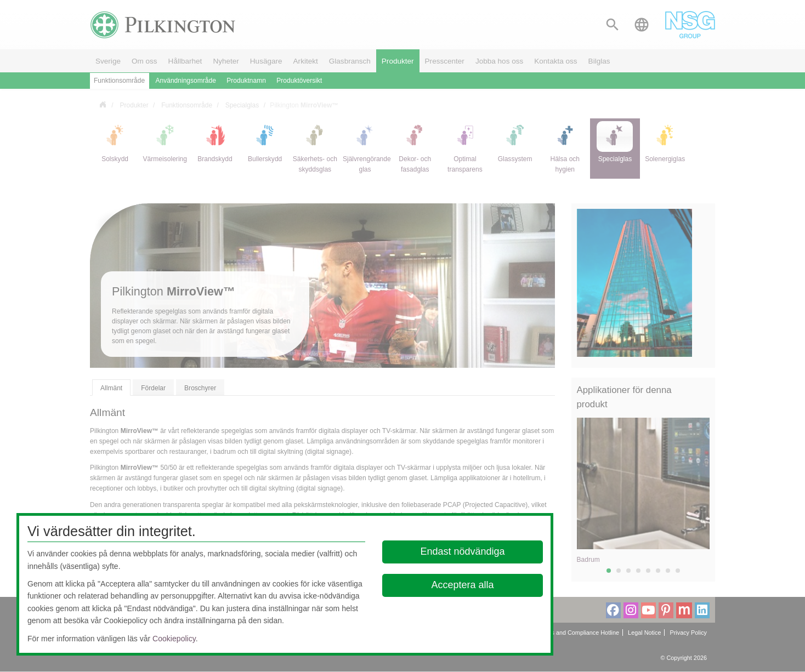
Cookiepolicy (174, 639)
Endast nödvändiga (462, 551)
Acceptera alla (462, 585)
